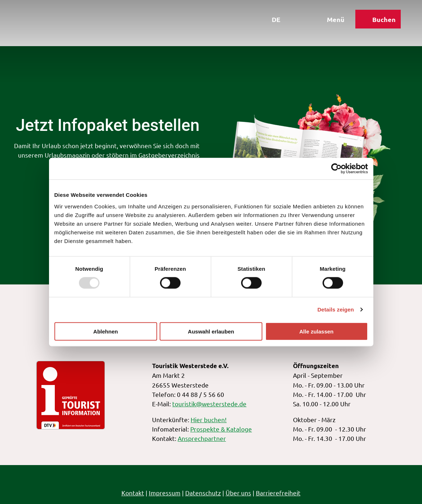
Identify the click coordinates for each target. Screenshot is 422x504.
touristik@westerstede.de (209, 404)
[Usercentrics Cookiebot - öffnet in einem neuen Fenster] (336, 169)
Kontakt (133, 493)
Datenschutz (203, 493)
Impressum (165, 493)
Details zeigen (336, 310)
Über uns (238, 493)
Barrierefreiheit (278, 493)
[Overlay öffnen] (295, 21)
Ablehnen (106, 331)
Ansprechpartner (202, 438)
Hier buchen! (209, 419)
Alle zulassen (316, 331)
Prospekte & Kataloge (221, 429)
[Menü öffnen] (328, 21)
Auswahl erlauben (211, 331)
